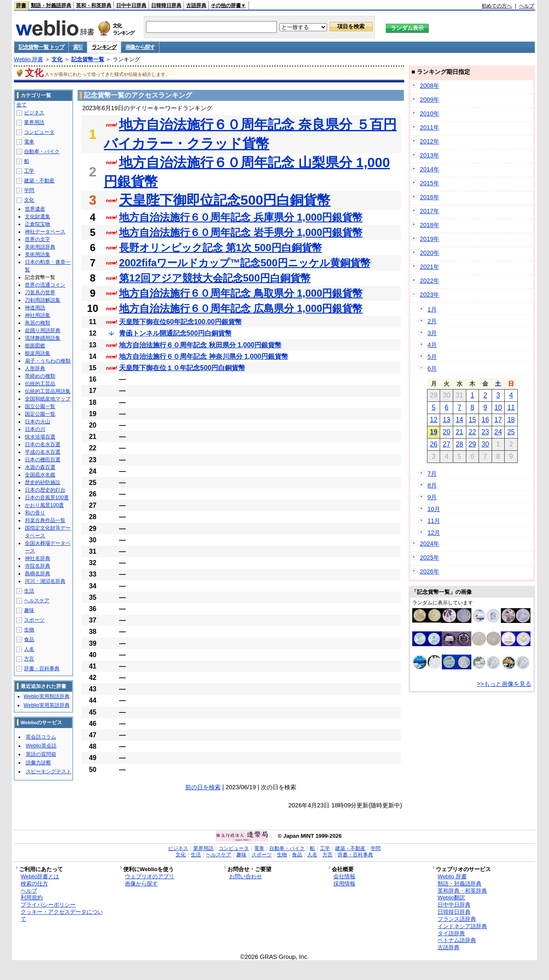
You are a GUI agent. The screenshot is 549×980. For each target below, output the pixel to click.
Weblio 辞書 (28, 59)
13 (446, 420)
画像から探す (140, 47)
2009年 (430, 100)
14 (460, 420)
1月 (432, 309)
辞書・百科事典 (42, 669)
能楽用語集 (38, 353)
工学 (29, 171)
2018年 (430, 225)
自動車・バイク (42, 152)
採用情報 (344, 884)
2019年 (430, 239)
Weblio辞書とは (40, 876)
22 (472, 432)
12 (434, 420)
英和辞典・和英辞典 (462, 891)
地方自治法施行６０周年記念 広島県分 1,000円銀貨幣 (241, 308)
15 (472, 420)
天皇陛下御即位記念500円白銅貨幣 (225, 200)
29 (472, 444)
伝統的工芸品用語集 (48, 391)
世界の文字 (38, 239)
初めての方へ (497, 6)
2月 (432, 321)
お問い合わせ (246, 876)
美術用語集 (38, 254)
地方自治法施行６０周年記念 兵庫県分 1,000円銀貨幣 (241, 217)
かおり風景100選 (44, 505)
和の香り (35, 513)
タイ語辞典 (451, 933)
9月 (432, 497)
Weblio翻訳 (451, 897)
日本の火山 (38, 422)
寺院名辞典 (38, 566)
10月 (434, 509)
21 (460, 432)
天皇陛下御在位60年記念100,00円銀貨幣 (180, 322)
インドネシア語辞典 (462, 926)
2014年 (430, 169)
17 (498, 420)
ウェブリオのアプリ (150, 876)
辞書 (21, 5)
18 (511, 420)
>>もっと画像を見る (504, 684)
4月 (432, 345)
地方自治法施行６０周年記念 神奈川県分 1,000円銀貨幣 (204, 356)
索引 (78, 47)
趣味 (29, 610)
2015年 (430, 183)
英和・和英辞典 (94, 5)
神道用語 (35, 308)
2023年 (430, 295)
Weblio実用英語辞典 (46, 705)
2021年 (430, 267)
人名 (29, 649)
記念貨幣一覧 (88, 59)
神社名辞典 (38, 558)
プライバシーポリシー (48, 905)
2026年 (430, 571)
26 (434, 444)
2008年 (430, 86)
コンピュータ (39, 132)
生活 (29, 591)
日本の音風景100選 (47, 498)
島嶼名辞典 (38, 574)
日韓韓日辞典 (166, 5)
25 (511, 432)
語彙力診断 (38, 763)
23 (485, 432)
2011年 (430, 127)
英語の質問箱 (41, 754)
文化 (57, 59)
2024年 (430, 544)
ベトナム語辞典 (457, 940)
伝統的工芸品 (40, 384)
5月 (432, 357)
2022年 (430, 281)
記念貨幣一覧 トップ (41, 47)
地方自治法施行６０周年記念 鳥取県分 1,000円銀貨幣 (241, 293)
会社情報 (344, 876)
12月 (434, 533)
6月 (432, 368)
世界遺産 (35, 209)
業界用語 (34, 122)
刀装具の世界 (40, 292)
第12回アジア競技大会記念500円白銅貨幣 (215, 278)
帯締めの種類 (40, 376)
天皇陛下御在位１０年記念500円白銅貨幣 (182, 368)
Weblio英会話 (41, 746)
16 (485, 420)
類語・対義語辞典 (51, 5)
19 (434, 432)
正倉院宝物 (38, 224)
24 (498, 432)
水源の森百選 (40, 467)
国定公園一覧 (40, 414)
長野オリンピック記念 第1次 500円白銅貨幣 (220, 248)
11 (511, 407)
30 (485, 444)
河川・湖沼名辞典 (45, 581)
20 (446, 432)
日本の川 (35, 429)
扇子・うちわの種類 (48, 361)
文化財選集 (38, 217)
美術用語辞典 (40, 247)
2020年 (430, 253)
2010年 (430, 114)
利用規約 (32, 897)
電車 (29, 142)
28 (460, 444)
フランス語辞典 (457, 919)
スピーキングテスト (49, 772)
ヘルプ (527, 6)
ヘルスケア (37, 601)
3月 (432, 333)
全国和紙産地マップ (48, 399)
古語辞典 (196, 5)
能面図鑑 (35, 346)
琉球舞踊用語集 (43, 338)
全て (22, 105)
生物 (29, 630)
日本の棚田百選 (43, 460)
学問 (29, 190)
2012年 (430, 141)
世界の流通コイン (45, 285)
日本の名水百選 (43, 444)
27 (446, 444)
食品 (29, 639)
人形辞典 (35, 368)
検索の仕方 (34, 884)
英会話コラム (41, 737)
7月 (432, 474)
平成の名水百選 (43, 452)
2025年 (430, 558)
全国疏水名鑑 (40, 475)
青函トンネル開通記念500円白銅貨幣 (175, 333)
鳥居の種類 (38, 323)
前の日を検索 (203, 787)
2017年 (430, 211)
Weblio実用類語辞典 (46, 696)
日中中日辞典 (131, 5)
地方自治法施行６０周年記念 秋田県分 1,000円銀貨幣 (200, 345)
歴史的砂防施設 (43, 482)
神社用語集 (38, 315)
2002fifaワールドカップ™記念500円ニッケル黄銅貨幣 (245, 263)
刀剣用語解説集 (43, 300)
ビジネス (34, 113)
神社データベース (45, 232)
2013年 (430, 155)
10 (498, 407)
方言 (29, 659)
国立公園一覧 (40, 406)
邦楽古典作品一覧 (45, 520)
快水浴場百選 (40, 437)
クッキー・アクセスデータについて (62, 915)
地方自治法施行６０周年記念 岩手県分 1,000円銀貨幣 (241, 232)
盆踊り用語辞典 (43, 330)
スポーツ (34, 620)
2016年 (430, 197)
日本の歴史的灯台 (45, 490)
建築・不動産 (39, 181)
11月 (434, 521)
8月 (432, 485)
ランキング (104, 47)
